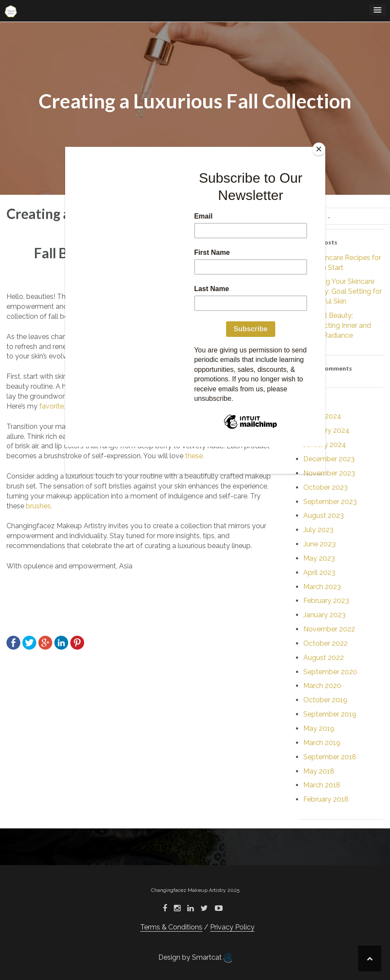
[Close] (319, 149)
